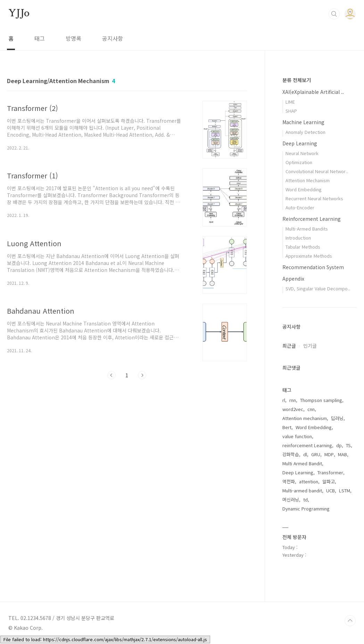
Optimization (299, 162)
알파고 (329, 481)
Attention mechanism (305, 418)
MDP (329, 454)
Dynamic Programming (306, 509)
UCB (330, 490)
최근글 (289, 346)
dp (339, 445)
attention (309, 481)
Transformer (330, 472)
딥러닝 (337, 418)
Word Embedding (304, 189)
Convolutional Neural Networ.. (317, 171)
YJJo (19, 14)
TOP (350, 621)
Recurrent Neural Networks (314, 198)
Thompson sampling (321, 400)
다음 (142, 375)
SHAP (291, 111)
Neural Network (302, 153)
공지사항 (113, 38)
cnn (311, 409)
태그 (40, 38)
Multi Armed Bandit (302, 463)
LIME (290, 102)
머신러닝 (291, 500)
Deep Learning (300, 143)
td (305, 500)
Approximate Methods (309, 256)
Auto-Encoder (300, 207)
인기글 (310, 346)
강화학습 (291, 454)
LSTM (345, 490)
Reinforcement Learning (312, 219)
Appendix (293, 279)
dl (305, 454)
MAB (342, 454)
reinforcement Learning (307, 445)
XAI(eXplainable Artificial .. (313, 92)
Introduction (298, 238)
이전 (111, 375)
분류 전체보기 (297, 80)
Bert (287, 427)
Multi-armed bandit (302, 490)
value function (297, 436)
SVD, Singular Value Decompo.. (318, 288)
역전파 (289, 481)
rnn (293, 400)
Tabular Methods (303, 247)
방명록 (73, 38)
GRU (316, 454)
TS (348, 445)
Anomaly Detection (305, 132)
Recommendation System (313, 267)
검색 (334, 14)
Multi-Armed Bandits (307, 229)
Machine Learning (303, 122)
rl (284, 400)
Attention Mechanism (308, 180)
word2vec (293, 409)
